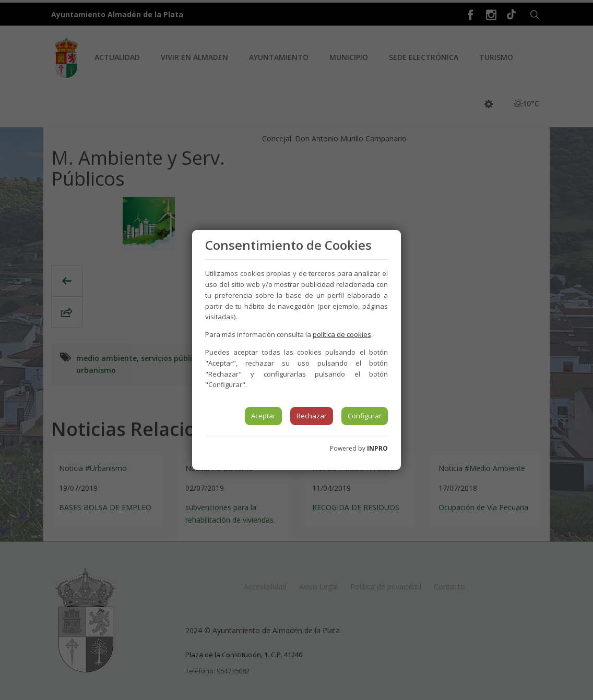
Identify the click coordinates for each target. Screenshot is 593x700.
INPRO (377, 448)
